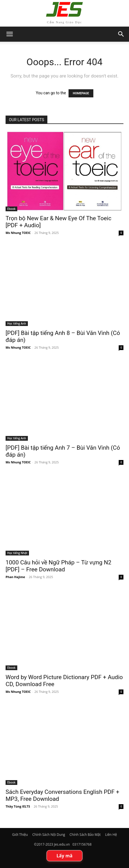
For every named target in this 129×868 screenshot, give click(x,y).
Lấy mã (64, 856)
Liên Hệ (111, 835)
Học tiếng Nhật (17, 553)
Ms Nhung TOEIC (18, 233)
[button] (121, 34)
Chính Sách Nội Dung (49, 835)
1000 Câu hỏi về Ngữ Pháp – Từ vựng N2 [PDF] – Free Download (59, 566)
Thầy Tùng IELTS (18, 806)
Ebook (11, 209)
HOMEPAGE (81, 93)
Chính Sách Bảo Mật (85, 835)
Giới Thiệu (20, 835)
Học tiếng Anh (17, 323)
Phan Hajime (15, 577)
